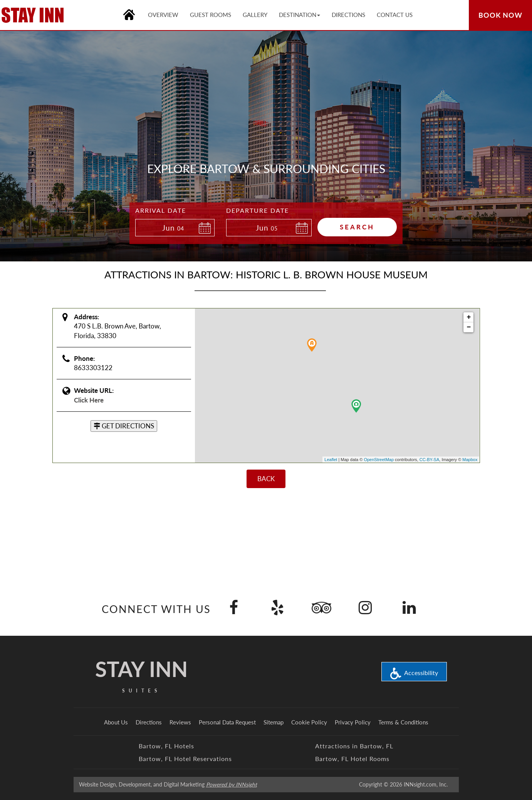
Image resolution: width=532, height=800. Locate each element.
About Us (116, 722)
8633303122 (93, 368)
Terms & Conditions (403, 722)
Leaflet (331, 460)
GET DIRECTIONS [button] (124, 426)
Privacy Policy (353, 722)
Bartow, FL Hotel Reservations (185, 759)
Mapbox (470, 460)
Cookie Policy (309, 722)
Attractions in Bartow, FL (354, 746)
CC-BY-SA (430, 460)
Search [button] (357, 227)
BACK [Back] (266, 479)
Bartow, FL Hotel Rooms (352, 759)
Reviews (180, 722)
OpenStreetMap (379, 460)
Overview (163, 15)
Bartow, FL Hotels (166, 746)
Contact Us (395, 15)
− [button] (469, 327)
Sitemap (274, 722)
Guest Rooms (211, 15)
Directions (149, 722)
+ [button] (469, 317)
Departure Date (258, 210)
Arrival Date (161, 210)
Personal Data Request (227, 722)
